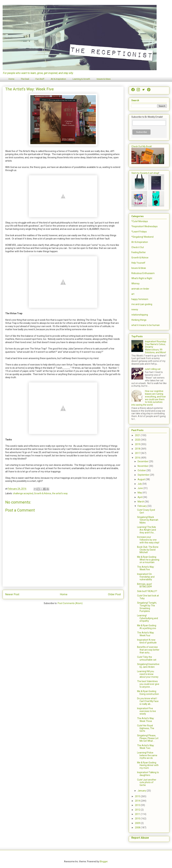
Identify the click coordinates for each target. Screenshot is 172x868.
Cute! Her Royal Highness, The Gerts (146, 728)
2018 (138, 449)
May (140, 493)
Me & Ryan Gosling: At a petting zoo (147, 627)
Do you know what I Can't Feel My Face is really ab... (148, 701)
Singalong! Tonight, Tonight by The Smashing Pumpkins (147, 607)
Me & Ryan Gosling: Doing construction (148, 693)
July (140, 484)
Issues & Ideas (104, 79)
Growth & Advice (43, 493)
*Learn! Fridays (139, 232)
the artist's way (60, 493)
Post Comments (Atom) (70, 603)
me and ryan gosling (142, 304)
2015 (138, 796)
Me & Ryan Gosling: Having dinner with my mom (148, 765)
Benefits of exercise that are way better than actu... (148, 650)
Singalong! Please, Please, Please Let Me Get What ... (148, 738)
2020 (138, 440)
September (144, 475)
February (142, 506)
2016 (138, 458)
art (133, 294)
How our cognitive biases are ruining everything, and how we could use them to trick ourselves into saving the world (149, 398)
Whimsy (135, 284)
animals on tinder (140, 289)
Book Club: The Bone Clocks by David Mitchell (148, 550)
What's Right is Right (142, 278)
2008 (138, 828)
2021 (138, 435)
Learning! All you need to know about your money (148, 674)
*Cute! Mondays (140, 221)
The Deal (25, 79)
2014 (138, 801)
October (142, 470)
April (140, 497)
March (141, 502)
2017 (138, 453)
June (140, 488)
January (142, 791)
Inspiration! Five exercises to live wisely (147, 711)
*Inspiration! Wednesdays (144, 226)
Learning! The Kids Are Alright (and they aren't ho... (147, 530)
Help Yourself (138, 263)
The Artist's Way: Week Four (146, 634)
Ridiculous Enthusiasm (143, 273)
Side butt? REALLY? (147, 591)
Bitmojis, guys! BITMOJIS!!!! (144, 585)
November (143, 466)
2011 (138, 814)
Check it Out (138, 247)
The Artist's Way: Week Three (146, 720)
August (142, 479)
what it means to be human (146, 325)
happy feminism (140, 299)
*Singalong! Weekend (142, 237)
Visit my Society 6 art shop (145, 173)
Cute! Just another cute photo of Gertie (147, 782)
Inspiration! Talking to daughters (148, 774)
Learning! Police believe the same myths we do (147, 755)
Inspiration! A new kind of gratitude (147, 641)
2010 (138, 819)
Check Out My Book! (142, 146)
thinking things (139, 320)
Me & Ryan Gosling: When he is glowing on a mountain (148, 560)
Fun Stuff (40, 79)
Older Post (114, 594)
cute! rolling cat (153, 369)
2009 (138, 823)
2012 (138, 810)
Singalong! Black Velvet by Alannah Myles (148, 520)
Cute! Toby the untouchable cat (147, 658)
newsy (135, 309)
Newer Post (12, 594)
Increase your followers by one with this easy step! (148, 540)
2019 (138, 444)
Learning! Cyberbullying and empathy (148, 618)
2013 (138, 805)
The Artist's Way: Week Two (146, 747)
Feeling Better (139, 252)
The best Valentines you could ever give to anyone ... (148, 684)
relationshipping (140, 315)
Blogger (104, 861)
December (143, 461)
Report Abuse (140, 838)
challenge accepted (23, 493)
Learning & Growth (81, 79)
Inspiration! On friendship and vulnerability (146, 577)
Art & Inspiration (58, 79)
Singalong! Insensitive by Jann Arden (148, 666)
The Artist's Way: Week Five (146, 568)
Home (11, 79)
